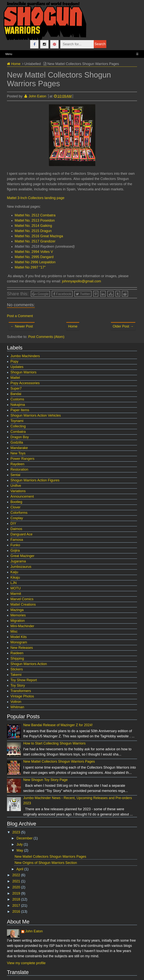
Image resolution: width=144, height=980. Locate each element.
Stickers (17, 669)
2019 (17, 893)
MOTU (16, 588)
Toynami (17, 421)
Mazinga (17, 610)
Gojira (15, 550)
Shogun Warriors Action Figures (35, 480)
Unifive (16, 486)
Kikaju (15, 577)
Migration (18, 621)
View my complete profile (26, 963)
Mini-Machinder (22, 626)
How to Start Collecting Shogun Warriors (54, 743)
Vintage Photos (22, 696)
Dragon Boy (20, 437)
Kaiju (14, 572)
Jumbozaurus (21, 567)
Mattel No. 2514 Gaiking (33, 226)
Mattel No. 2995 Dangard (34, 257)
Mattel (15, 378)
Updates (17, 367)
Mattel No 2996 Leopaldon (35, 262)
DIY (13, 523)
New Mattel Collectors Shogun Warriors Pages (59, 761)
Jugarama (18, 561)
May (20, 850)
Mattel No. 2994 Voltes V (34, 252)
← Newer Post (22, 326)
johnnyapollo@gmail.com (81, 281)
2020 (17, 887)
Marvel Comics (22, 599)
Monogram (19, 642)
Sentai (15, 475)
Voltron (16, 702)
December (25, 838)
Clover (15, 507)
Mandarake (19, 448)
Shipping (17, 658)
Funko (15, 545)
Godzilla (17, 442)
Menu (72, 54)
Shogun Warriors (23, 372)
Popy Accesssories (25, 383)
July (20, 844)
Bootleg (16, 502)
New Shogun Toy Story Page (45, 780)
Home (73, 326)
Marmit (16, 594)
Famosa (17, 540)
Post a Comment (20, 316)
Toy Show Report (24, 680)
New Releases (22, 648)
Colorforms (19, 513)
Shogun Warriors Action (29, 664)
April (20, 869)
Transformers (21, 691)
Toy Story (18, 685)
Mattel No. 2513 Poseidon (35, 220)
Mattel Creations (23, 604)
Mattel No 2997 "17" (30, 267)
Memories (18, 615)
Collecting (18, 426)
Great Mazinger (22, 556)
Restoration (19, 469)
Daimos (16, 529)
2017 (17, 906)
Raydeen (17, 464)
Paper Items (20, 410)
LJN (14, 583)
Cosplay (17, 518)
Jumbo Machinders (25, 356)
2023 (17, 832)
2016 (17, 912)
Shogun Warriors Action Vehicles (36, 415)
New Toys (18, 453)
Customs (17, 399)
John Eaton (34, 931)
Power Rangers (22, 459)
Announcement (22, 496)
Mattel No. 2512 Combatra (35, 215)
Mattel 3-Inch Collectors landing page (36, 198)
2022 (17, 875)
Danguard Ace (21, 534)
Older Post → (123, 326)
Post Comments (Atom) (46, 337)
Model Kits (19, 637)
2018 (17, 899)
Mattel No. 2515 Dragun (33, 231)
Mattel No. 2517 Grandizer (35, 241)
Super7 (16, 388)
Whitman (17, 707)
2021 (17, 881)
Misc (14, 631)
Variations (18, 491)
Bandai (16, 394)
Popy (14, 361)
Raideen (17, 653)
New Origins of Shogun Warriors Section (46, 863)
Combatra (18, 432)
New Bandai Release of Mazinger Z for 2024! (58, 725)
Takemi (16, 675)
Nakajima (18, 405)
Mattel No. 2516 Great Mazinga (39, 236)
